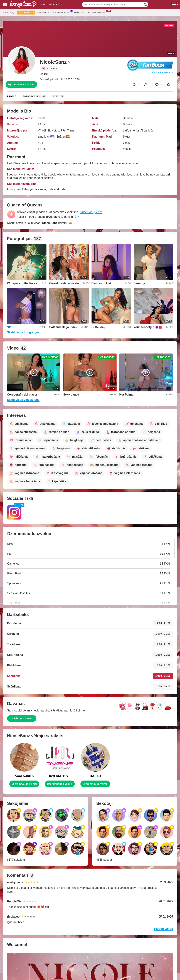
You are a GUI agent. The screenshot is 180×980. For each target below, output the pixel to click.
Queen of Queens (91, 212)
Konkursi (79, 13)
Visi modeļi (9, 13)
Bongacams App (98, 12)
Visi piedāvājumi (62, 12)
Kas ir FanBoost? (163, 72)
